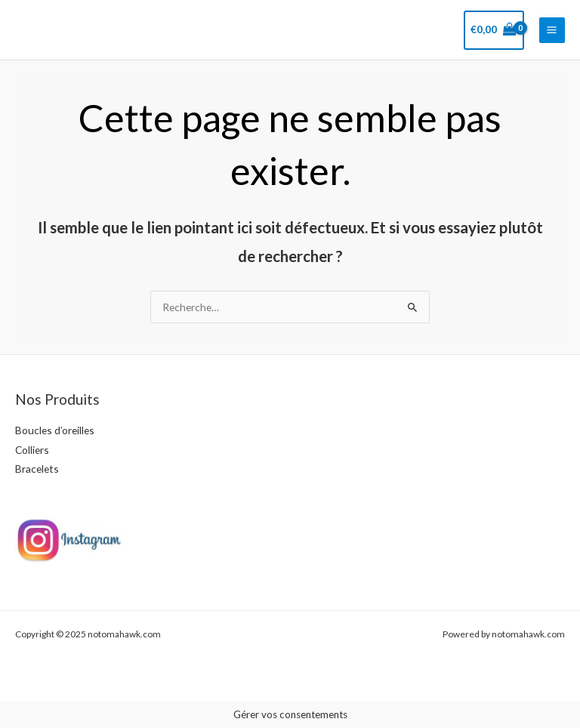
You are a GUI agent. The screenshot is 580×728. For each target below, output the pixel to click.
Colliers (32, 450)
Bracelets (37, 469)
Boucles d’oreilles (55, 430)
